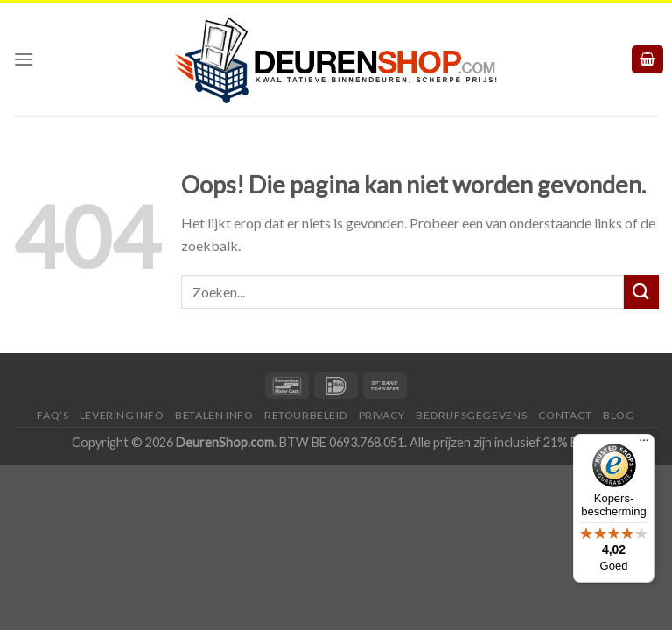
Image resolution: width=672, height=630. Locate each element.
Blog (619, 413)
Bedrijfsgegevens (471, 413)
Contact (565, 413)
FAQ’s (52, 413)
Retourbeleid (306, 413)
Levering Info (122, 413)
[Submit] (641, 289)
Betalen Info (214, 413)
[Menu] (24, 57)
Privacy (382, 413)
